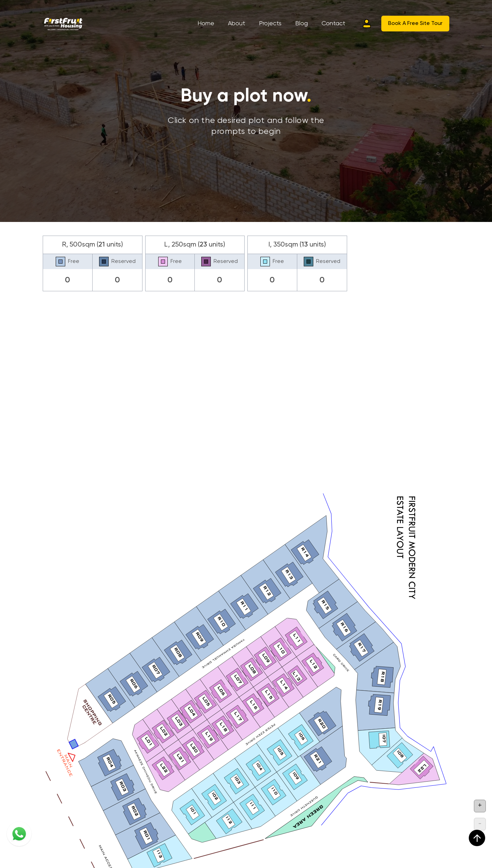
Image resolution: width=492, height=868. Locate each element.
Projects (270, 24)
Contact (333, 24)
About (237, 24)
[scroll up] (477, 838)
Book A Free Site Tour (415, 24)
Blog (302, 24)
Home (206, 24)
